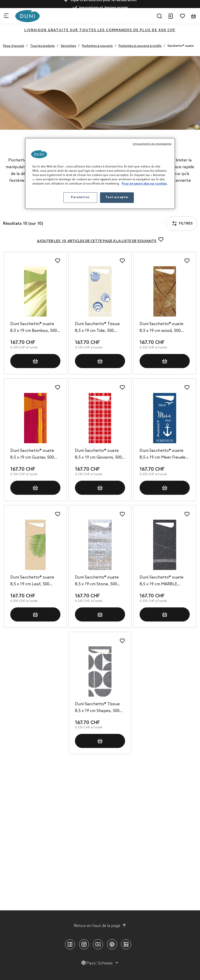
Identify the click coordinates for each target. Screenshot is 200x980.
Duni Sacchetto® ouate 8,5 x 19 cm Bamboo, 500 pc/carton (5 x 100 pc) (34, 328)
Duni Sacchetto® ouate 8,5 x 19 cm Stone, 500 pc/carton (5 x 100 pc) (97, 581)
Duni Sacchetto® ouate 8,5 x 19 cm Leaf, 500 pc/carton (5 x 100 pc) (32, 581)
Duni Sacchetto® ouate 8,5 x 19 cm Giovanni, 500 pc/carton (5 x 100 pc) (98, 455)
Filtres (19, 210)
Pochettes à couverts (97, 46)
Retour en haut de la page (100, 926)
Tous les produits (42, 46)
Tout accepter (117, 197)
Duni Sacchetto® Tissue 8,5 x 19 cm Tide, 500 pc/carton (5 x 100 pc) (97, 328)
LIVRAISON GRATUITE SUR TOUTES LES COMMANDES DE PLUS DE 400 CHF (100, 30)
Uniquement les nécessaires (152, 144)
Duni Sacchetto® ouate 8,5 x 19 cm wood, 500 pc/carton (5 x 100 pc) (162, 328)
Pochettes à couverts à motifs (140, 46)
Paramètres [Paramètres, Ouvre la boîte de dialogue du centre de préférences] (80, 197)
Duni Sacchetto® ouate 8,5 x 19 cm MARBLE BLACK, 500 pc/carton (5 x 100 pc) (164, 581)
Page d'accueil (14, 46)
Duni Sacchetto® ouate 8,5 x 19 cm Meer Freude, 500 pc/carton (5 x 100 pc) (164, 455)
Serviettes (68, 46)
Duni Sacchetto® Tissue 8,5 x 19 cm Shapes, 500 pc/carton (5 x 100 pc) (97, 708)
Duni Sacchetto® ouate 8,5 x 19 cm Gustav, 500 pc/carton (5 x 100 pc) (32, 455)
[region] (100, 173)
